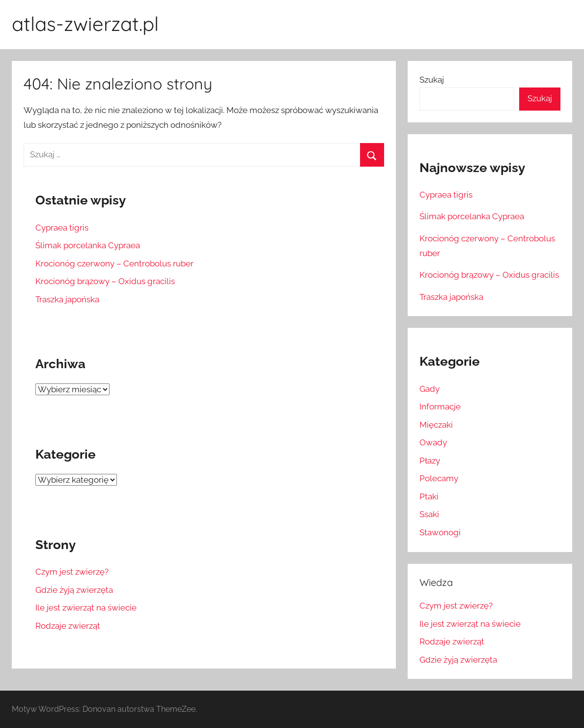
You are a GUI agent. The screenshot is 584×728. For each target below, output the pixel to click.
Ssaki (429, 514)
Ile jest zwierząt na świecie (86, 608)
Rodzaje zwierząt (68, 626)
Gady (430, 389)
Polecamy (439, 478)
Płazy (430, 461)
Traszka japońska (67, 299)
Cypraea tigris (62, 228)
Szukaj (432, 80)
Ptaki (429, 496)
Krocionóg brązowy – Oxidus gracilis (105, 281)
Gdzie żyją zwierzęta (74, 590)
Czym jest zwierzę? (72, 572)
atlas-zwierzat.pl (85, 24)
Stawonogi (440, 532)
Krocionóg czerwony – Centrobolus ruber (114, 263)
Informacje (440, 407)
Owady (433, 442)
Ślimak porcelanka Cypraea (88, 245)
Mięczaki (436, 425)
